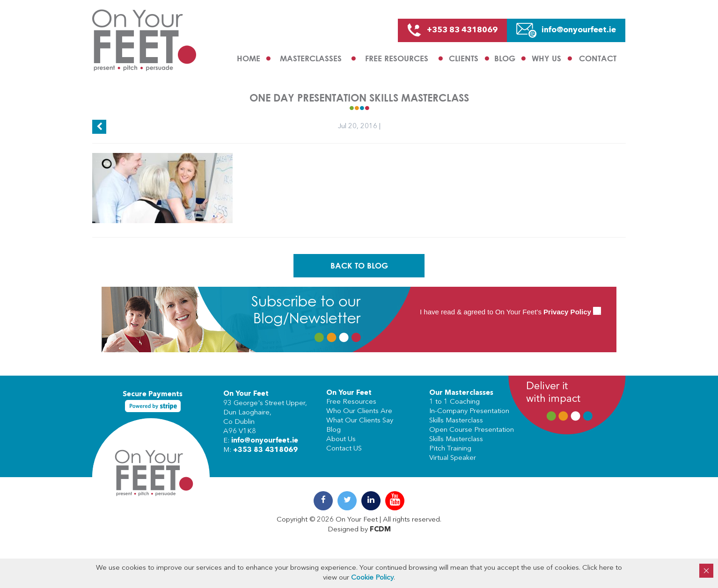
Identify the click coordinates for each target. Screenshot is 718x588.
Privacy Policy (567, 312)
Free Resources (397, 58)
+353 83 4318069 (265, 450)
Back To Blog (359, 265)
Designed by (359, 530)
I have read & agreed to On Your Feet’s (510, 312)
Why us (546, 58)
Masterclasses (311, 58)
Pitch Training (450, 449)
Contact (598, 58)
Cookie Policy (372, 578)
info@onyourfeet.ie (265, 441)
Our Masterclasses (461, 393)
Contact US (344, 449)
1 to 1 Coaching (454, 402)
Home (249, 58)
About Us (341, 439)
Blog (505, 58)
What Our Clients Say (360, 421)
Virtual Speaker (453, 458)
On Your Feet (246, 394)
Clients (464, 58)
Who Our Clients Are (359, 411)
